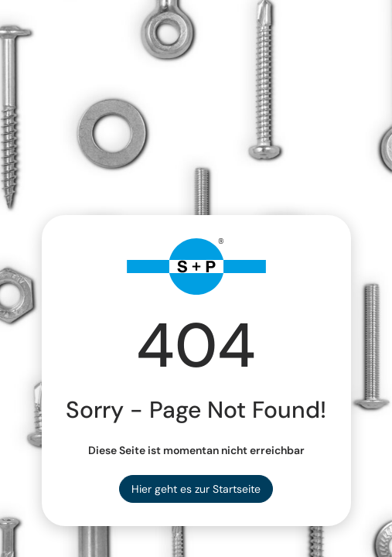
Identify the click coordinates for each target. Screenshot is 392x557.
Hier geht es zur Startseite (196, 489)
